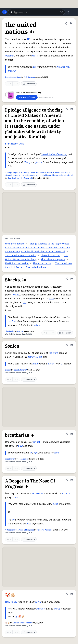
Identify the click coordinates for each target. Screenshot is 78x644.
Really (14, 144)
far (13, 520)
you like (38, 357)
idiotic (57, 609)
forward (16, 497)
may (51, 299)
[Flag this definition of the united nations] (71, 23)
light (39, 442)
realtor (11, 321)
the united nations (13, 77)
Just (21, 144)
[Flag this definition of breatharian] (71, 434)
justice (39, 162)
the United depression (17, 263)
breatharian (10, 459)
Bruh (8, 144)
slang (31, 357)
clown (38, 602)
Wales (16, 295)
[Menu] (73, 12)
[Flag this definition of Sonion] (71, 345)
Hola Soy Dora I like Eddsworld (20, 178)
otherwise (38, 493)
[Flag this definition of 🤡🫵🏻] (71, 594)
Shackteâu (10, 331)
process (66, 493)
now (20, 446)
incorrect (41, 609)
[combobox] (36, 12)
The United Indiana (36, 267)
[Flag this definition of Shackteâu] (71, 279)
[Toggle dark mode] (68, 12)
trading (12, 71)
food (57, 453)
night (36, 364)
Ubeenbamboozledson (22, 623)
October (9, 56)
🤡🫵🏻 (7, 623)
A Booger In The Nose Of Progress (19, 530)
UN (29, 39)
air (34, 442)
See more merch (46, 97)
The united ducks (42, 263)
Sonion (8, 370)
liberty (27, 162)
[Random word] (62, 12)
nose (56, 504)
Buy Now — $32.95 (27, 97)
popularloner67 (20, 370)
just (34, 67)
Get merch (29, 84)
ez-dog (20, 331)
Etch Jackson (29, 77)
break (51, 364)
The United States (50, 256)
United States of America (54, 154)
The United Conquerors (53, 259)
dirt (25, 303)
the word (53, 353)
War (34, 56)
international (63, 67)
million (37, 325)
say (15, 602)
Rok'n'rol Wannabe (45, 530)
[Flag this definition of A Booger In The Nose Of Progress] (71, 480)
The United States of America (21, 256)
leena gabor (23, 459)
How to (9, 602)
